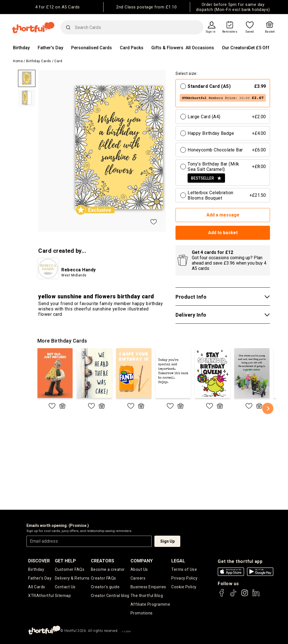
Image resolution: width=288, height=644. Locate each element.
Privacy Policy (184, 578)
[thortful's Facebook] (222, 595)
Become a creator (108, 569)
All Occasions (200, 48)
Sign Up (167, 541)
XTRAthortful (41, 596)
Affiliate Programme (150, 604)
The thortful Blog (147, 596)
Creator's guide (105, 587)
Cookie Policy (184, 587)
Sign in (211, 32)
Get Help (65, 561)
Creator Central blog (110, 596)
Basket (270, 32)
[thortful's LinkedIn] (256, 595)
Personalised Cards (92, 48)
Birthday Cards (39, 61)
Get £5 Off (259, 48)
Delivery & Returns (72, 578)
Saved (250, 32)
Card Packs (132, 48)
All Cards (37, 587)
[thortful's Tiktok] (233, 595)
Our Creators (235, 48)
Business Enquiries (148, 587)
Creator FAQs (103, 578)
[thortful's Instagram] (245, 595)
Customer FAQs (70, 569)
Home (18, 61)
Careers (138, 578)
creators (103, 561)
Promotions (142, 613)
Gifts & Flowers (167, 48)
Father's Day (50, 48)
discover (39, 561)
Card (58, 61)
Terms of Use (184, 569)
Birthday (21, 48)
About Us (139, 569)
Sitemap (63, 596)
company (142, 561)
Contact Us (65, 587)
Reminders (230, 32)
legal (178, 561)
